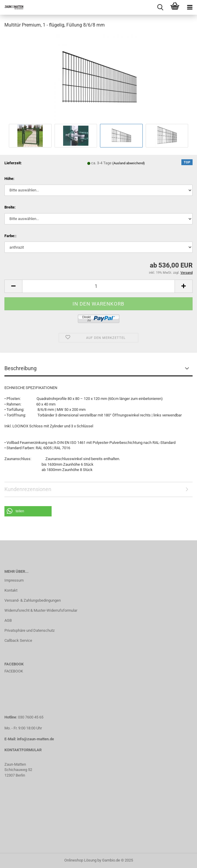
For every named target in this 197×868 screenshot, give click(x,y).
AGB (8, 620)
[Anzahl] (98, 286)
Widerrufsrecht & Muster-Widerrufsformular (41, 610)
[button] (28, 511)
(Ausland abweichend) (129, 163)
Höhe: (9, 179)
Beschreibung (20, 368)
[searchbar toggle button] (160, 7)
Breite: (10, 207)
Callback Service (18, 640)
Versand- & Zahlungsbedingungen (33, 600)
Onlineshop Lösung (80, 860)
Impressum (14, 580)
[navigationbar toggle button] (190, 7)
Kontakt (11, 590)
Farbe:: (10, 236)
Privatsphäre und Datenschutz (29, 630)
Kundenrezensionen (28, 489)
